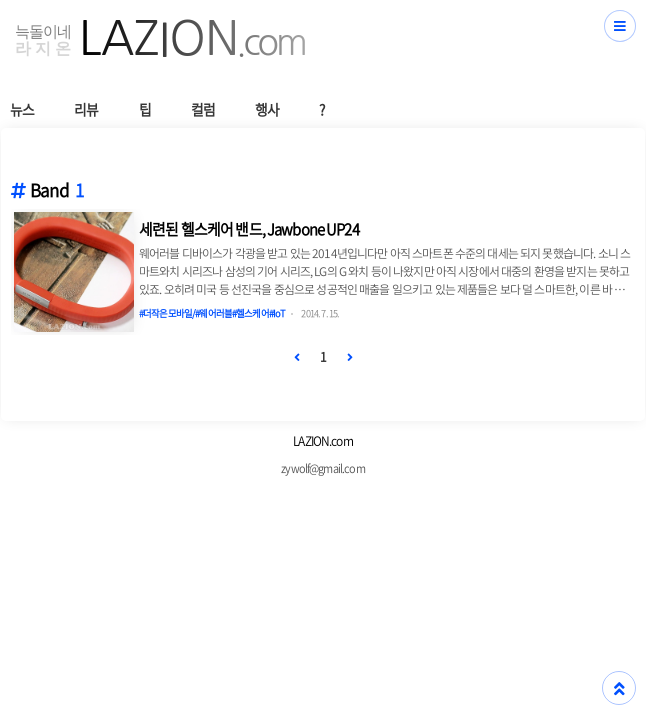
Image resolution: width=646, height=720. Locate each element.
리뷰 (86, 109)
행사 (267, 109)
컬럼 (203, 109)
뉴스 (22, 109)
